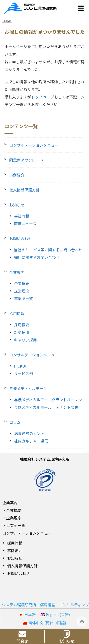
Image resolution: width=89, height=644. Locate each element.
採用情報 (17, 313)
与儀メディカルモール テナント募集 (46, 407)
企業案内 (17, 272)
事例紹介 (17, 175)
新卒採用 (22, 332)
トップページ (42, 97)
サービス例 (23, 373)
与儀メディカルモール (28, 388)
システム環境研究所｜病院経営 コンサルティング (45, 605)
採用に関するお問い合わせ (37, 257)
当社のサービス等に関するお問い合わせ (48, 250)
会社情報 (22, 216)
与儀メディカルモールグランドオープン (48, 400)
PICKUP (21, 366)
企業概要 (22, 283)
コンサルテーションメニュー (34, 145)
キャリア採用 (25, 340)
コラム (15, 422)
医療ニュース (25, 224)
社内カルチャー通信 (31, 441)
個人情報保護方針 (24, 190)
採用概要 (22, 325)
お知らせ (17, 205)
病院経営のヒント (29, 433)
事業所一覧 (23, 299)
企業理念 (22, 291)
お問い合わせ (21, 238)
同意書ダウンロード (26, 160)
